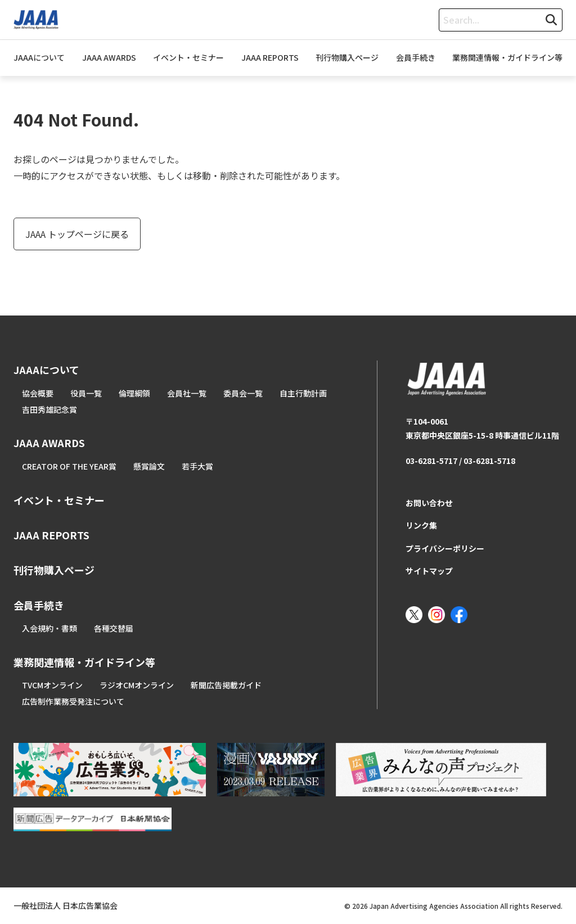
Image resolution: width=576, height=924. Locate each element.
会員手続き (416, 57)
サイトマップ (429, 571)
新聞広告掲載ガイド (226, 685)
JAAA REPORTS (270, 57)
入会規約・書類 (49, 628)
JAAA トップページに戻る (77, 234)
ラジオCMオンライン (137, 685)
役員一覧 (86, 393)
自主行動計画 (303, 393)
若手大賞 (197, 466)
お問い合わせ (429, 503)
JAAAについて (39, 57)
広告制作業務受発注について (73, 701)
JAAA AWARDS (109, 57)
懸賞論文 (149, 466)
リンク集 (421, 525)
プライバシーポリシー (445, 548)
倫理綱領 (134, 393)
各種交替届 (114, 628)
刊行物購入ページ (347, 57)
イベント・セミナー (188, 57)
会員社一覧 (187, 393)
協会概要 (38, 393)
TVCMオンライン (52, 685)
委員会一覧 (243, 393)
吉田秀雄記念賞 (49, 409)
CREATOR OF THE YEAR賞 (69, 466)
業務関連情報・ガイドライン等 (507, 57)
